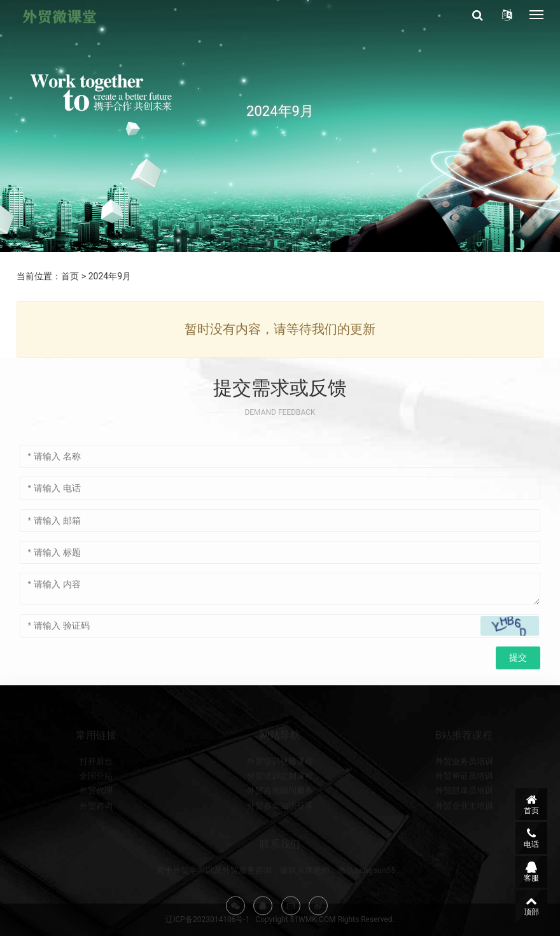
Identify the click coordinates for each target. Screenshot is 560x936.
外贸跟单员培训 (464, 824)
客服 (531, 872)
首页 (70, 276)
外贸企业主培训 (464, 838)
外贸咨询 (96, 838)
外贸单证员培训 (464, 808)
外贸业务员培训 (464, 794)
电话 (531, 838)
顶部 (531, 905)
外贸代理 (96, 824)
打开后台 (96, 794)
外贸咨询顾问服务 (280, 824)
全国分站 (96, 808)
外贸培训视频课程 (280, 794)
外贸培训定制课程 (280, 808)
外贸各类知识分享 (280, 838)
